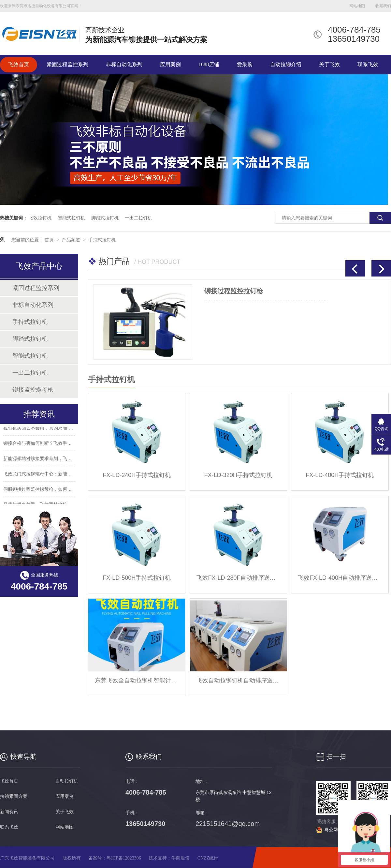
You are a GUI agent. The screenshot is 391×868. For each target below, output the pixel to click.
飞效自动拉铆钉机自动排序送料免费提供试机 (238, 681)
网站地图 (357, 6)
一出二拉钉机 (138, 218)
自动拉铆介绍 (286, 64)
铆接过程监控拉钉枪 (234, 291)
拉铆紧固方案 (14, 796)
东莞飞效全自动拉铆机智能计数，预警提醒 (137, 681)
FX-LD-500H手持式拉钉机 (137, 578)
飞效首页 (19, 64)
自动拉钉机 (67, 781)
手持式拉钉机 (102, 240)
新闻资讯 (9, 812)
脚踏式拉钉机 (105, 218)
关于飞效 (329, 64)
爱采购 (245, 64)
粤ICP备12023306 (124, 858)
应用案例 (170, 64)
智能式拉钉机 (71, 218)
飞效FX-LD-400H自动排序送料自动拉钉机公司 (340, 578)
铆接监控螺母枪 (33, 390)
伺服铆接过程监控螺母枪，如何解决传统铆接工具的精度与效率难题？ (74, 490)
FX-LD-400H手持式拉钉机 (340, 475)
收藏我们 (383, 6)
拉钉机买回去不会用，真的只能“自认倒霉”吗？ (50, 429)
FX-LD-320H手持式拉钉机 (238, 475)
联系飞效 (368, 64)
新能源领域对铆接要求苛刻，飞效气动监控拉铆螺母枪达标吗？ (67, 459)
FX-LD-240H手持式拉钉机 (137, 475)
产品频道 (72, 240)
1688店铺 (209, 64)
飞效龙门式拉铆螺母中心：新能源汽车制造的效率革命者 (60, 475)
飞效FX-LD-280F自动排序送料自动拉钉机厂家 (238, 578)
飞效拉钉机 (40, 218)
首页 (50, 240)
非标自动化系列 (124, 64)
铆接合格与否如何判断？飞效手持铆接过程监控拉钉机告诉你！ (67, 444)
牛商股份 (181, 858)
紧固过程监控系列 (67, 64)
